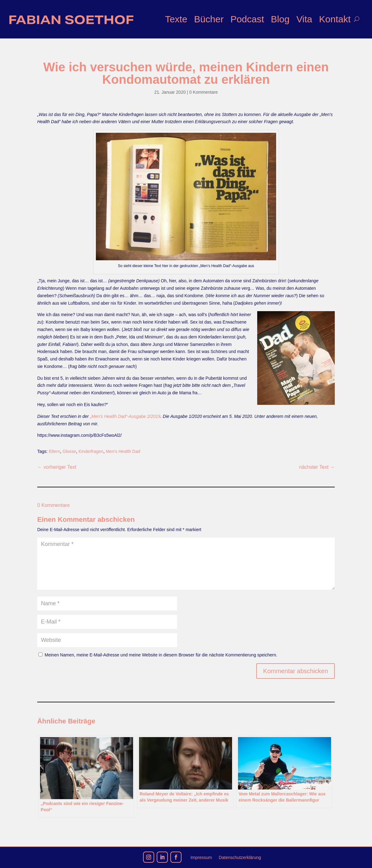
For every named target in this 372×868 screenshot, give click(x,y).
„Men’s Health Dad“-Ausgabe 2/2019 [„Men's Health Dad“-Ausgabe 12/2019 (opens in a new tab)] (125, 416)
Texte (176, 19)
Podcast (247, 19)
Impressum (201, 858)
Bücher (209, 19)
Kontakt (335, 19)
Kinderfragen (91, 451)
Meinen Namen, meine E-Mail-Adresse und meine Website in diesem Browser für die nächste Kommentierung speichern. (161, 655)
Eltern (54, 451)
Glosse (69, 451)
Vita (304, 19)
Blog (280, 19)
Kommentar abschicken (296, 671)
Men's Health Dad (123, 451)
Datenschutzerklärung (240, 858)
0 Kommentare (204, 92)
